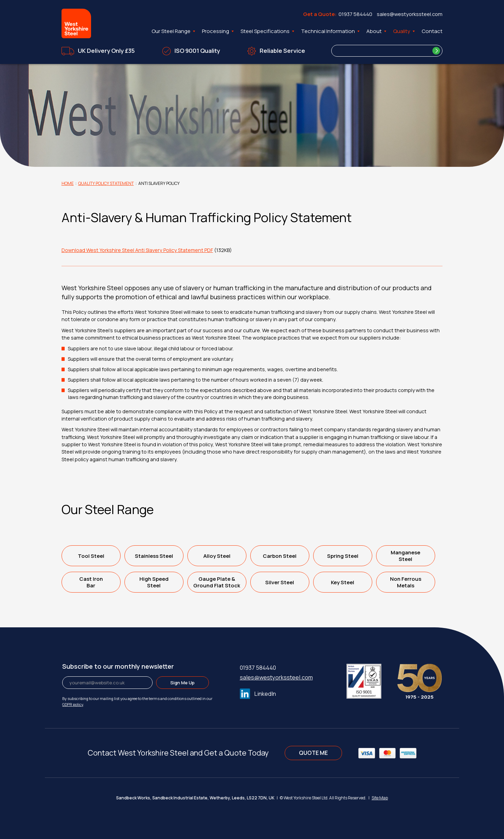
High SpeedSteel (154, 582)
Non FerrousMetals (406, 582)
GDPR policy (73, 704)
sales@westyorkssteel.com (410, 14)
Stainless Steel (154, 556)
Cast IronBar (91, 582)
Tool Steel (91, 556)
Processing (218, 31)
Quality (405, 31)
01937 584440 (355, 14)
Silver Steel (280, 582)
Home (68, 183)
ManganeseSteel (405, 556)
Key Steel (343, 582)
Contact (432, 31)
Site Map (380, 798)
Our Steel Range (174, 31)
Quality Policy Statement (106, 183)
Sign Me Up (182, 683)
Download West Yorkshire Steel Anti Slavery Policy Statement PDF (137, 250)
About (377, 31)
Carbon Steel (280, 556)
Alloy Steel (217, 556)
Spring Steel (343, 556)
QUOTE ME (313, 753)
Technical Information (331, 31)
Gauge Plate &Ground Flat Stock (217, 582)
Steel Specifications (268, 31)
